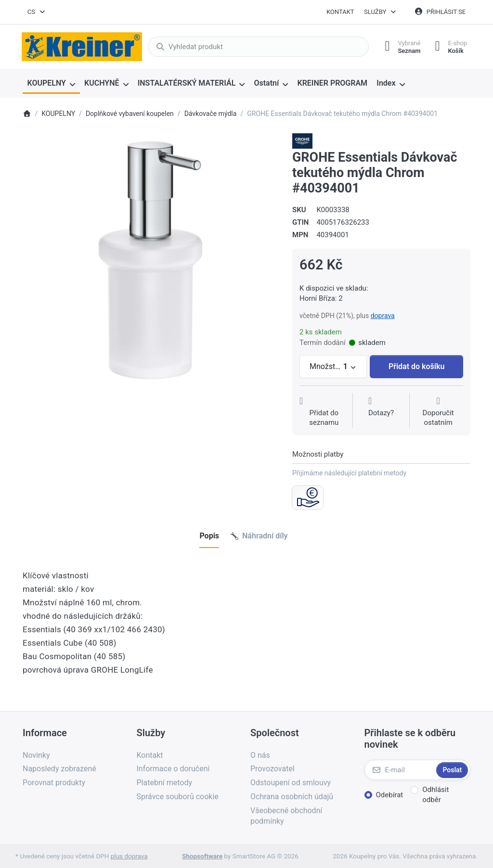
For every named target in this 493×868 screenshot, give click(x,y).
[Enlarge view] (150, 261)
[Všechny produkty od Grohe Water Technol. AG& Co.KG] (302, 140)
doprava (383, 316)
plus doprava (129, 856)
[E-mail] (400, 770)
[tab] (209, 536)
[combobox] (37, 12)
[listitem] (150, 261)
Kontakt (340, 12)
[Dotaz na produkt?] (381, 412)
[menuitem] (51, 84)
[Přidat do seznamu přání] (324, 412)
